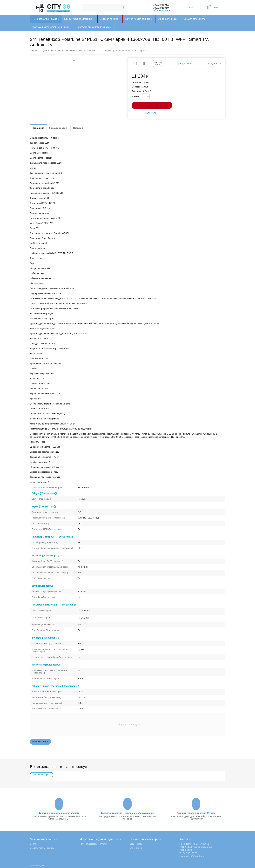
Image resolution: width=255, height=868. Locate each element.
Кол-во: (135, 96)
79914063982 (161, 5)
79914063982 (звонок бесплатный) (196, 847)
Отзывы (85, 128)
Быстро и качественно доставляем (59, 813)
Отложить (151, 113)
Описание (40, 128)
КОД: (211, 64)
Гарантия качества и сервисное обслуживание (127, 813)
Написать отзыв (158, 63)
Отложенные (136, 848)
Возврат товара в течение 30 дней (196, 813)
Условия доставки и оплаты (93, 844)
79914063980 (161, 8)
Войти (33, 844)
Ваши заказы (136, 844)
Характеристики (63, 128)
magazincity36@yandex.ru (192, 856)
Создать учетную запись (42, 848)
